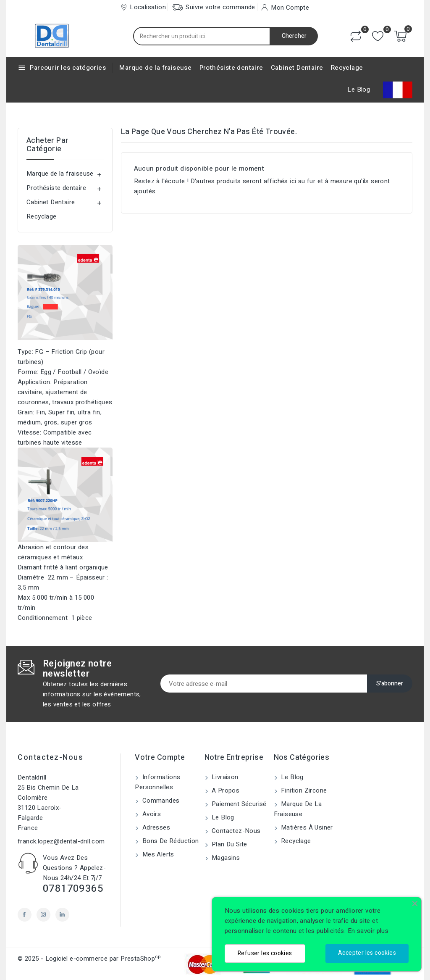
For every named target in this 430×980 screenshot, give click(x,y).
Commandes (160, 801)
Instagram (43, 915)
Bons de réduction (169, 841)
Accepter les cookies (367, 953)
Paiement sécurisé (238, 804)
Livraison (224, 777)
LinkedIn (62, 915)
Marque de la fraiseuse (155, 68)
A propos (225, 790)
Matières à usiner (306, 827)
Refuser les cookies (265, 953)
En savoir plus (368, 931)
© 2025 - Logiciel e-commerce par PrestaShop (89, 959)
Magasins (225, 858)
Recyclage (347, 68)
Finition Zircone (303, 790)
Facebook (25, 915)
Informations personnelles (157, 782)
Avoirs (151, 814)
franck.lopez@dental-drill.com (61, 841)
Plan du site (229, 844)
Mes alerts (157, 854)
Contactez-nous (50, 757)
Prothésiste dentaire (231, 68)
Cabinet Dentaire (297, 68)
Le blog (222, 817)
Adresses (155, 827)
